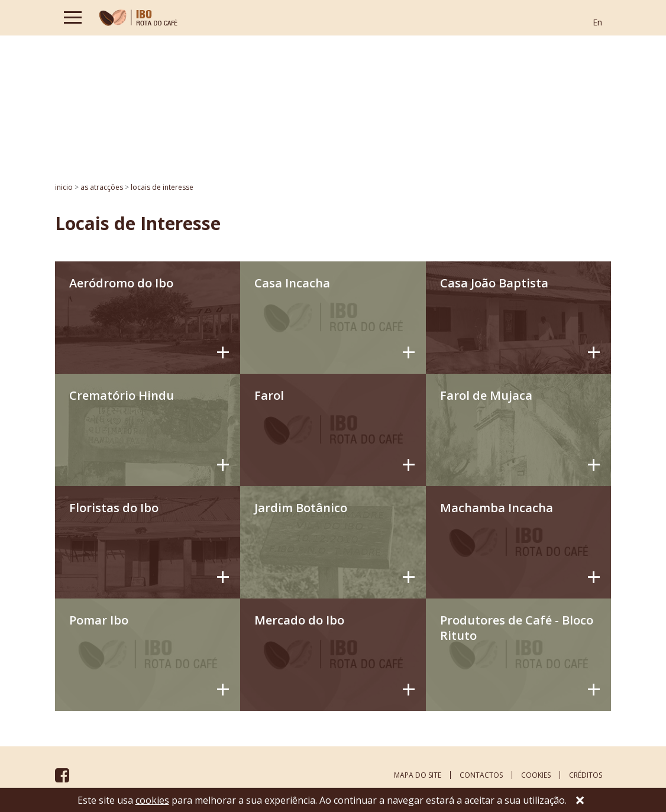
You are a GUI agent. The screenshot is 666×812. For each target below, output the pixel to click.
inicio (64, 187)
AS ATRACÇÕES (102, 187)
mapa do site (418, 775)
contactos (481, 775)
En (597, 22)
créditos (586, 775)
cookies (536, 775)
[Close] (580, 801)
